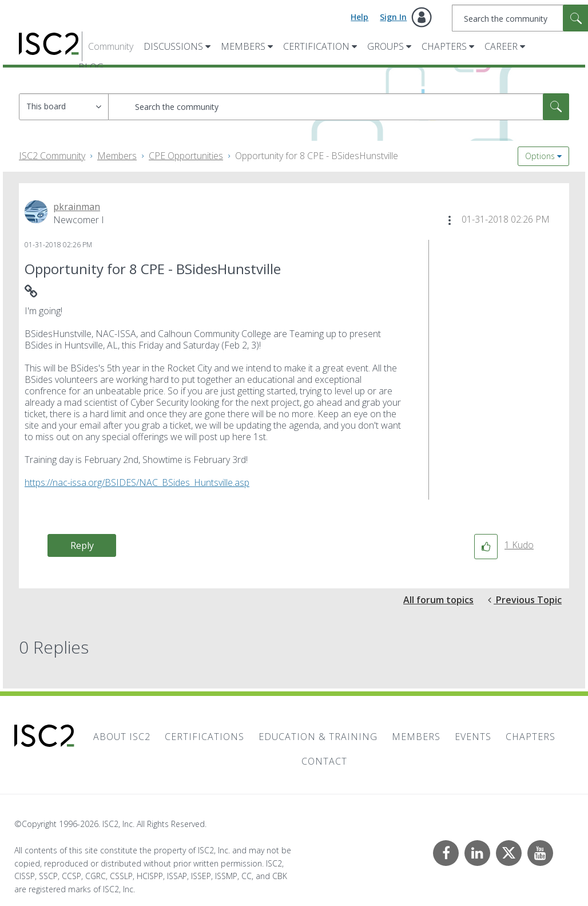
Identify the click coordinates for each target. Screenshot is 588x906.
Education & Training (318, 737)
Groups (386, 46)
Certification (316, 46)
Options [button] (540, 156)
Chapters (444, 46)
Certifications (204, 737)
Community (111, 46)
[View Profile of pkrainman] (77, 207)
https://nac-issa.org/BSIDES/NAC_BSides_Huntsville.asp (137, 482)
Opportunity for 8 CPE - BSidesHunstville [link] (317, 156)
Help (359, 17)
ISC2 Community (52, 156)
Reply (82, 545)
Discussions (173, 46)
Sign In (393, 17)
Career (501, 46)
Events (473, 737)
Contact (324, 761)
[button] (450, 220)
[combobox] (339, 107)
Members (243, 46)
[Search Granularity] (64, 107)
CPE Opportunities (186, 156)
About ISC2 (122, 737)
